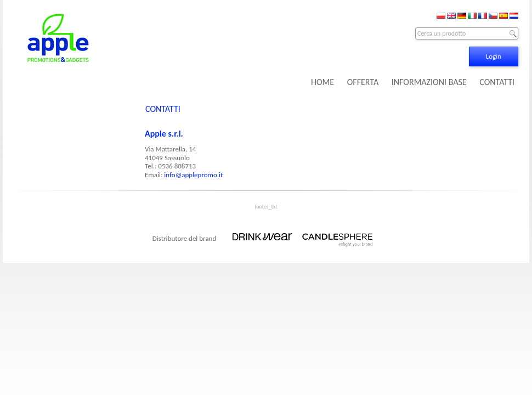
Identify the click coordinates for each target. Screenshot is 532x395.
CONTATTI (497, 82)
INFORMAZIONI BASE (429, 82)
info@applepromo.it (193, 175)
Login (494, 56)
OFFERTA (363, 82)
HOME (322, 82)
